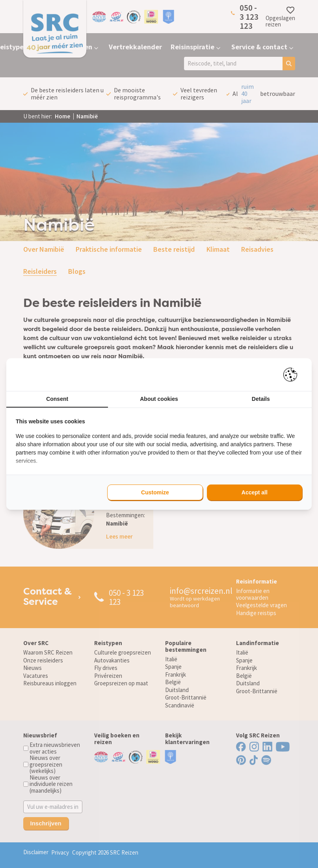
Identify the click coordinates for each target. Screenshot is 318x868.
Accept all (255, 492)
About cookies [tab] (159, 399)
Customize (155, 492)
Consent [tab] (57, 399)
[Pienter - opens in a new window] (293, 375)
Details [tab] (261, 399)
